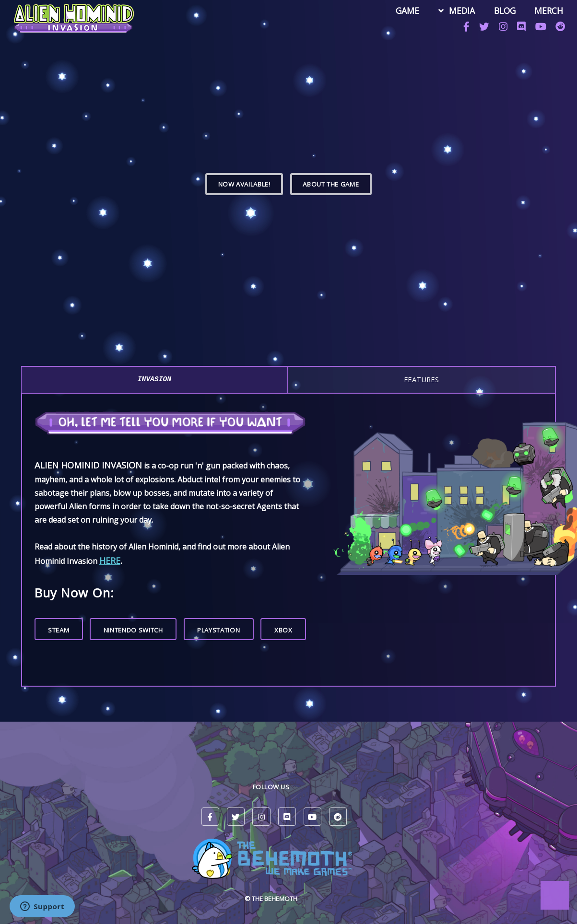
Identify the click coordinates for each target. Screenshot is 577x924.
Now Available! (244, 184)
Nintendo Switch (133, 630)
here (110, 561)
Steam (59, 630)
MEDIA (458, 12)
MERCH (545, 12)
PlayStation (218, 630)
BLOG (501, 12)
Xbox (283, 630)
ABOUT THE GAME (331, 184)
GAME (404, 12)
